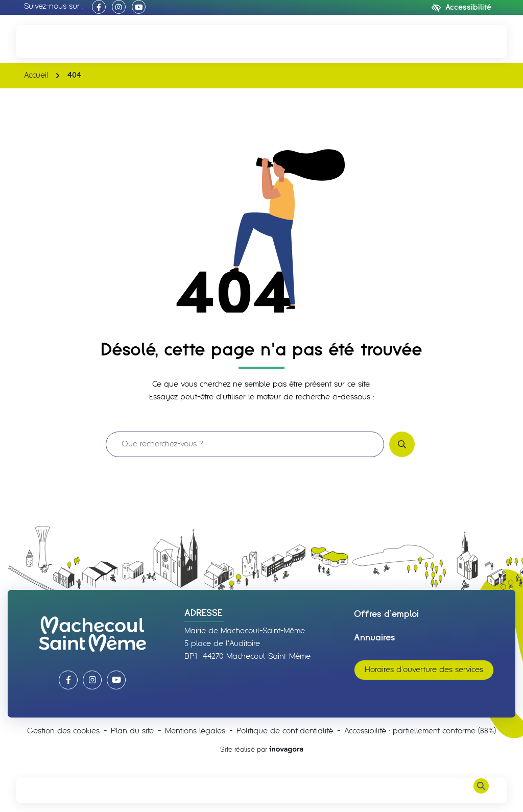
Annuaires (375, 638)
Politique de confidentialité (285, 731)
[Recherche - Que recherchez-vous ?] (245, 444)
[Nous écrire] (481, 41)
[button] (42, 41)
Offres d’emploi (386, 614)
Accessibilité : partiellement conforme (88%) (420, 731)
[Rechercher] (481, 791)
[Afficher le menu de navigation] (42, 791)
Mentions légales (195, 731)
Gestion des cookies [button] (63, 731)
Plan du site (132, 731)
